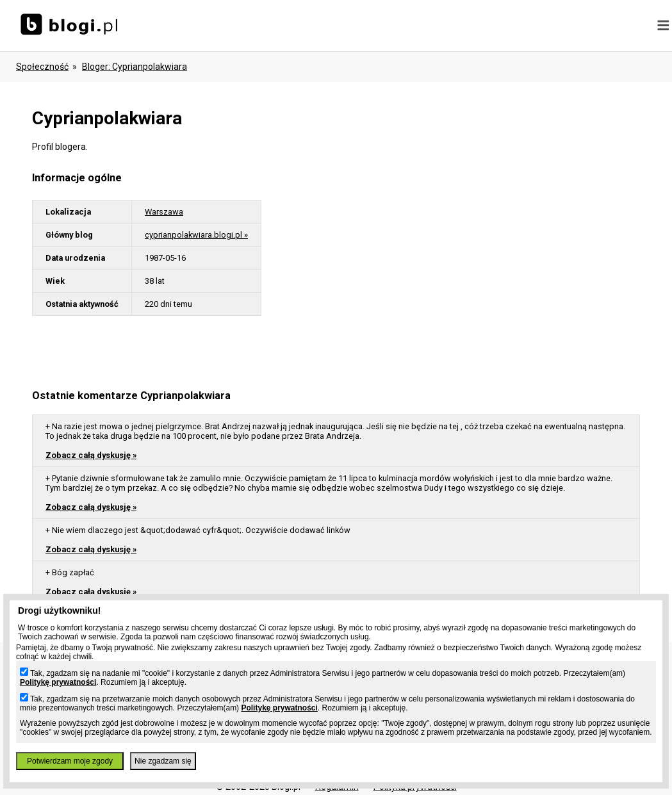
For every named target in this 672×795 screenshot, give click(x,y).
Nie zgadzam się (163, 761)
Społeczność (42, 67)
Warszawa (164, 212)
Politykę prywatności (58, 682)
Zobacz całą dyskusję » (91, 455)
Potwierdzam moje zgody (70, 761)
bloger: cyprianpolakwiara (135, 67)
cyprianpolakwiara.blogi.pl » (196, 235)
